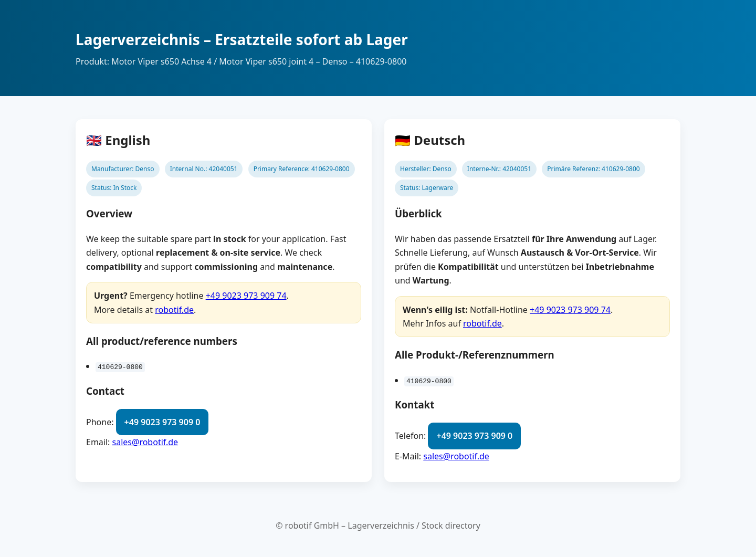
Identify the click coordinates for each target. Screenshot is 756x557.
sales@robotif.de (145, 442)
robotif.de (174, 310)
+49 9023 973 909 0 (162, 422)
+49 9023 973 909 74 (246, 296)
